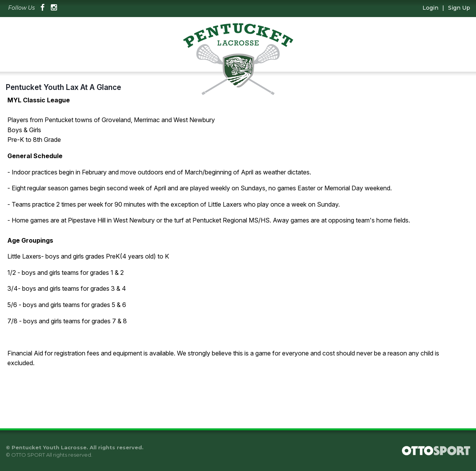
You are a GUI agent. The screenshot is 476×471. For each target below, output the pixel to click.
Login (430, 8)
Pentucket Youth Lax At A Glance (63, 87)
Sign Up (459, 8)
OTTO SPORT (28, 455)
